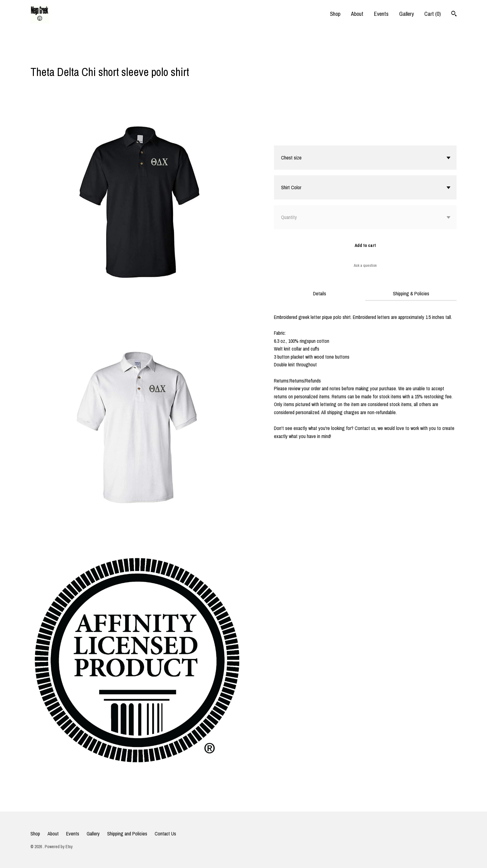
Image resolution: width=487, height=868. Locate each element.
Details (320, 293)
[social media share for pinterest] (58, 56)
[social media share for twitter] (46, 56)
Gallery (406, 14)
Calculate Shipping (291, 137)
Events (381, 14)
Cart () (432, 14)
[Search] (454, 14)
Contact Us (165, 834)
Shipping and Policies (127, 834)
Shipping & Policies (411, 293)
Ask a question (365, 265)
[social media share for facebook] (34, 56)
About (357, 14)
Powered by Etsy (59, 847)
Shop (335, 14)
